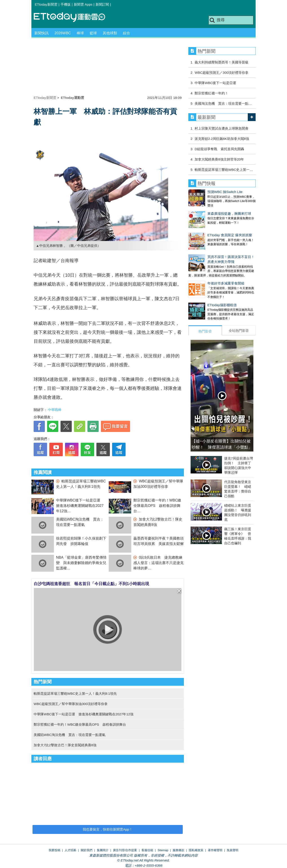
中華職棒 (55, 410)
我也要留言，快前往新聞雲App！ (108, 829)
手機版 (66, 4)
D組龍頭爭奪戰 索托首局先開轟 (219, 149)
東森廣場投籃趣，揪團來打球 (229, 214)
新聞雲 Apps (83, 4)
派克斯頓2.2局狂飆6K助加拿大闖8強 (222, 139)
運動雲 (73, 17)
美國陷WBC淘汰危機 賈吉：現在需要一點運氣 (70, 735)
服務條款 (178, 850)
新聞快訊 (41, 33)
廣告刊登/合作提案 (125, 850)
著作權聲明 (215, 850)
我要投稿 (54, 850)
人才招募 (70, 850)
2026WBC (63, 33)
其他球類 (110, 33)
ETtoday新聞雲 (46, 4)
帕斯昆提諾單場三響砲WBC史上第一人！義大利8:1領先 (75, 693)
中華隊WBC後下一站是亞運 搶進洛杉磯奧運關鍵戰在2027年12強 (80, 506)
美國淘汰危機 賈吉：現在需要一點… (223, 103)
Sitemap (163, 850)
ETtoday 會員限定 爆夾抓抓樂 (230, 235)
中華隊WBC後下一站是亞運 (215, 83)
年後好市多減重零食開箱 (226, 283)
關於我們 (87, 850)
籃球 (93, 33)
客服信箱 (147, 850)
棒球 (80, 33)
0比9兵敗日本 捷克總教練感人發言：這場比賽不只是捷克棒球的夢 (159, 563)
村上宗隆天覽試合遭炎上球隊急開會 (222, 128)
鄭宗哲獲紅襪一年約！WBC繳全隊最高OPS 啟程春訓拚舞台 (157, 506)
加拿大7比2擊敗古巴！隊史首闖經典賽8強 (65, 745)
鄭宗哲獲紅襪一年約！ (211, 93)
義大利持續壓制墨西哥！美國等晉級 (222, 62)
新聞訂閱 (102, 4)
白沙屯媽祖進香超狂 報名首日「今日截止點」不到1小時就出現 (91, 584)
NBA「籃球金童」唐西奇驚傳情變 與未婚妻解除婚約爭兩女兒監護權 (81, 563)
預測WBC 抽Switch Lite (225, 192)
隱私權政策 (196, 850)
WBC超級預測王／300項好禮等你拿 (222, 73)
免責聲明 (233, 850)
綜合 (126, 33)
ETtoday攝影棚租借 (222, 305)
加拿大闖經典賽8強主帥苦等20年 (219, 159)
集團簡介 (103, 850)
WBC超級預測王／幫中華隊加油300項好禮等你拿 (71, 704)
